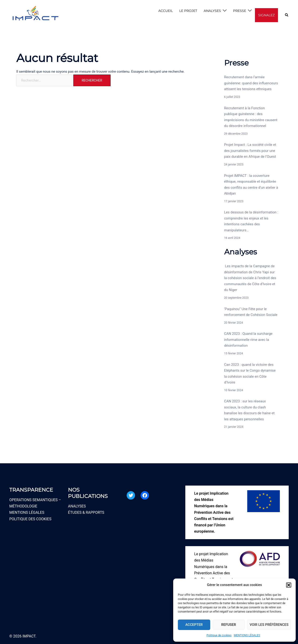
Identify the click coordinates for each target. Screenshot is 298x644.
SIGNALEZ (266, 15)
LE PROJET (188, 11)
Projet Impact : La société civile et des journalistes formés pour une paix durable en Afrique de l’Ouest (250, 151)
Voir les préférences (269, 625)
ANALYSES (212, 11)
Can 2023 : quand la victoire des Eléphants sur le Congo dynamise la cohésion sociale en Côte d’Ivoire (250, 374)
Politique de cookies (219, 635)
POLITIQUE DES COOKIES (30, 519)
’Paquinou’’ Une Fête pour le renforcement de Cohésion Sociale (251, 312)
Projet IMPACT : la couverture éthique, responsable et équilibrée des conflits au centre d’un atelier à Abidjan (251, 185)
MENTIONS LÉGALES (247, 635)
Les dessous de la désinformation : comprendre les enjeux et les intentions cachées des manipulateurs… (251, 221)
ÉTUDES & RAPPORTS (86, 512)
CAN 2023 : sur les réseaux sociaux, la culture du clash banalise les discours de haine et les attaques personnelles (249, 410)
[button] (289, 585)
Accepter (194, 625)
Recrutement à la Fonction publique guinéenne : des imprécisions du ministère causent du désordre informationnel (251, 117)
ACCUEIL (166, 11)
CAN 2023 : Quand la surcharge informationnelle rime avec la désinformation (248, 340)
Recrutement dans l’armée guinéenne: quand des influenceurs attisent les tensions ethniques (251, 83)
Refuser (229, 625)
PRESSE (240, 11)
